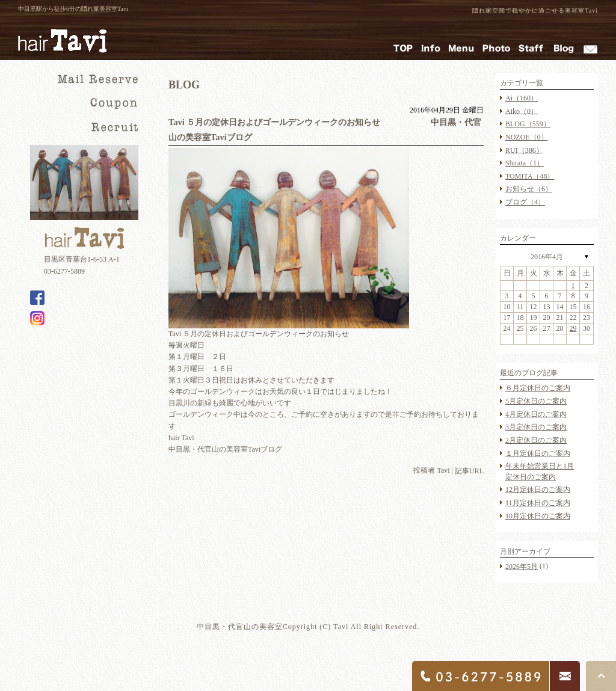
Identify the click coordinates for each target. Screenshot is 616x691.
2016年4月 (547, 257)
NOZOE (527, 137)
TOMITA (530, 176)
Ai (522, 98)
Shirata (525, 163)
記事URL (469, 471)
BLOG (528, 124)
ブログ (525, 202)
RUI (524, 150)
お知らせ (529, 189)
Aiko (522, 111)
